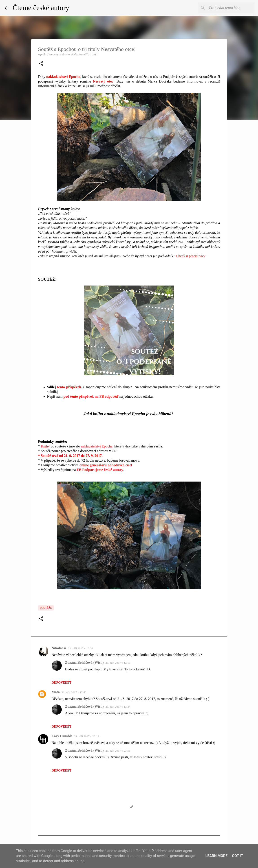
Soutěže (46, 608)
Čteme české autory (41, 8)
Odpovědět (62, 683)
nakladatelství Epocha (97, 446)
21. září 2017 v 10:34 (80, 648)
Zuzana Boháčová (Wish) (84, 662)
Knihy (45, 446)
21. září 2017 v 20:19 (87, 736)
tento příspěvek (69, 387)
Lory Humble (62, 736)
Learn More (216, 856)
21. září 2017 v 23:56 (118, 751)
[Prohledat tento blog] (231, 8)
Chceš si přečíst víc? (191, 256)
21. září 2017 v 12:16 (118, 663)
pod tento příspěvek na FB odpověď (91, 396)
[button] (41, 64)
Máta (56, 692)
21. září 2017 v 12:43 (74, 692)
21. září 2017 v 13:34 (118, 707)
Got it (237, 856)
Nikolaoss (59, 648)
